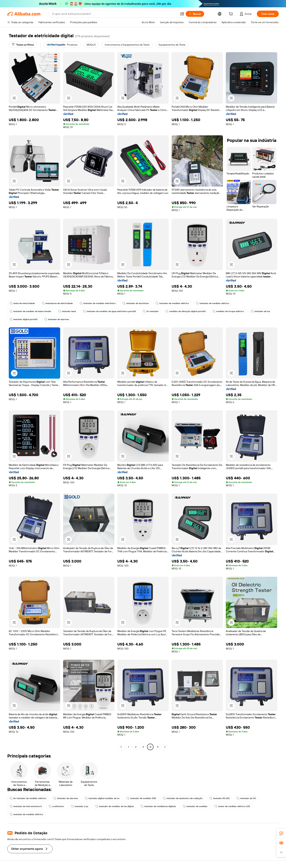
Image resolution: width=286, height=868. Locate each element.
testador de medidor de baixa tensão (30, 311)
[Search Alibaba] (115, 14)
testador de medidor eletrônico (98, 303)
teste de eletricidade (22, 303)
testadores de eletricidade (57, 303)
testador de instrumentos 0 (26, 806)
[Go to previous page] (121, 747)
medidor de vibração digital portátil (186, 311)
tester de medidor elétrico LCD (232, 806)
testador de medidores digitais (158, 806)
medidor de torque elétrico (228, 311)
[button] (182, 14)
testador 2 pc (80, 806)
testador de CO (246, 798)
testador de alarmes (57, 319)
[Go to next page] (165, 747)
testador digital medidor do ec (102, 798)
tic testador (151, 311)
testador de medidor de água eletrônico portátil (109, 311)
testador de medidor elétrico (172, 303)
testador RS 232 (220, 798)
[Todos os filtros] (23, 45)
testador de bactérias (136, 303)
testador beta (67, 311)
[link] (281, 833)
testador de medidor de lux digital (115, 806)
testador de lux (260, 311)
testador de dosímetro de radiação (183, 798)
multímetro (56, 806)
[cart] (231, 14)
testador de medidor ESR (141, 798)
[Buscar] (195, 14)
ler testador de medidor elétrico (28, 798)
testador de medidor (195, 806)
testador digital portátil (24, 319)
